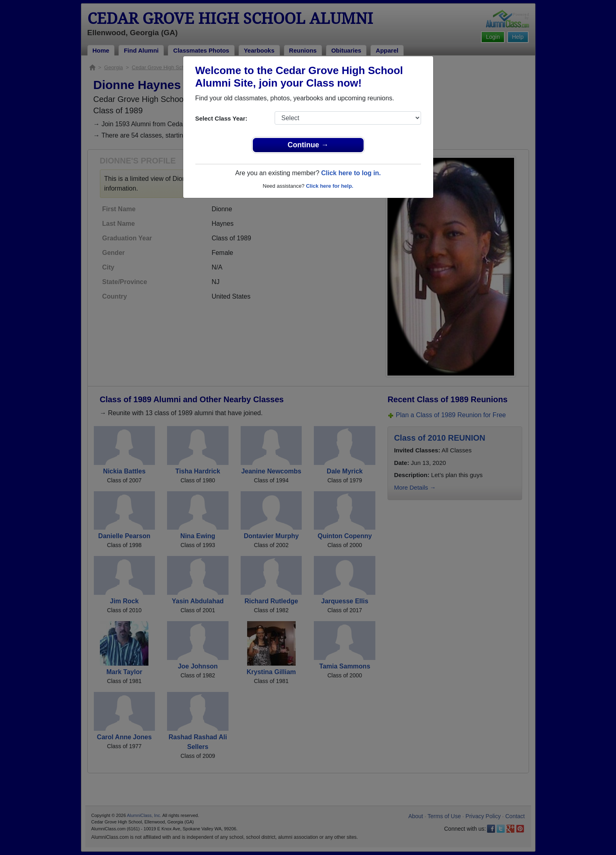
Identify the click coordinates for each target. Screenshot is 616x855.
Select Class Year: (221, 118)
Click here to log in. (351, 173)
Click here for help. (329, 186)
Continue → (308, 145)
